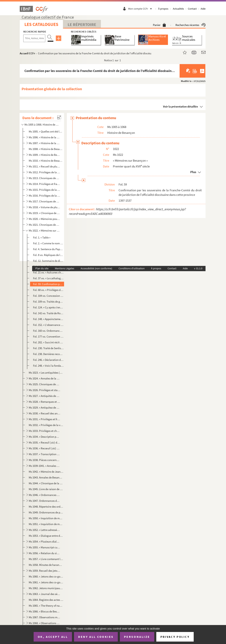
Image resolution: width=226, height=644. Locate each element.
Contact (192, 9)
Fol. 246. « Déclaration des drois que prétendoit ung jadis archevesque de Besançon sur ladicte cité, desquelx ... (48, 360)
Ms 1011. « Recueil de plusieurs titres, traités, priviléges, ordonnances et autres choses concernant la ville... (45, 166)
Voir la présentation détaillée (181, 106)
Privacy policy (175, 637)
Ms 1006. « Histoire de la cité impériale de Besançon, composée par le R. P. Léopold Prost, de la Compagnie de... (45, 137)
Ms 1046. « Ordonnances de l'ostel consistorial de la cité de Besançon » (45, 495)
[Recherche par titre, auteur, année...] (34, 38)
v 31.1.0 (198, 268)
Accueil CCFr (27, 53)
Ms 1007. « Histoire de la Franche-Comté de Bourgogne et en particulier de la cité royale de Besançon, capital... (45, 143)
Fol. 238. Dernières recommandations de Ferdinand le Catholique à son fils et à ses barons (48, 354)
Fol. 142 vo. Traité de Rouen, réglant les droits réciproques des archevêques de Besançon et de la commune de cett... (48, 313)
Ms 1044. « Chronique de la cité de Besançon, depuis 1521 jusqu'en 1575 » (46, 483)
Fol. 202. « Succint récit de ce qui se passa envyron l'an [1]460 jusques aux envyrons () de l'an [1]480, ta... (48, 342)
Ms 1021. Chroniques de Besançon (45, 225)
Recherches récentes (190, 25)
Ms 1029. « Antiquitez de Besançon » (45, 408)
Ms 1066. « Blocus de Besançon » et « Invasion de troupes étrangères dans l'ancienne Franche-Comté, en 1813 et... (45, 611)
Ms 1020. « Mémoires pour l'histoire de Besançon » (45, 219)
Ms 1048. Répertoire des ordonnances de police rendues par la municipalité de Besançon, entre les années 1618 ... (46, 507)
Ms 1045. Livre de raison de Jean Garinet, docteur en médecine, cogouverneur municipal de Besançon (46, 489)
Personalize (137, 637)
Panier (159, 25)
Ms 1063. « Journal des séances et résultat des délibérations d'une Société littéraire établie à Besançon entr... (45, 594)
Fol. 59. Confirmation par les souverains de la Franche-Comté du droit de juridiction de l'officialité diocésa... (48, 284)
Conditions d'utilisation (132, 268)
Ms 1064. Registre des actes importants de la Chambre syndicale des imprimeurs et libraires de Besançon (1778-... (46, 600)
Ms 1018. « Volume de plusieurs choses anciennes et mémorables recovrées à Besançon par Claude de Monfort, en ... (45, 207)
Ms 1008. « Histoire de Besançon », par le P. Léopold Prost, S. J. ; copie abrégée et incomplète (46, 149)
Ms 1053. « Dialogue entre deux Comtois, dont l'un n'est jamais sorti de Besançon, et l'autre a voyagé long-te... (46, 536)
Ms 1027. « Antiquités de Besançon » (45, 396)
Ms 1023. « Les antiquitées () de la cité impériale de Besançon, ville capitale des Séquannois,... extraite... (46, 373)
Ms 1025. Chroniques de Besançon (45, 384)
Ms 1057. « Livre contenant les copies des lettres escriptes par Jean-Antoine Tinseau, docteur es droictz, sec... (46, 559)
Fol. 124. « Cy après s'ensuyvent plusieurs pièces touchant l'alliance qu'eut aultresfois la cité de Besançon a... (48, 307)
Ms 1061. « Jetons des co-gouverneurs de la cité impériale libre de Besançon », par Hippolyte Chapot (46, 582)
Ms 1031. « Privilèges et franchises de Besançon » (45, 419)
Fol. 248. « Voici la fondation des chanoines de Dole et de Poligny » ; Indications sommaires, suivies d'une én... (48, 366)
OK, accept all (53, 637)
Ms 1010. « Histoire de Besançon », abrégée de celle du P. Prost (46, 161)
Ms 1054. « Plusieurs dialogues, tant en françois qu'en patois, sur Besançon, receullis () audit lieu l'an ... (45, 541)
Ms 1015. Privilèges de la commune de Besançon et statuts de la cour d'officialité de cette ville (45, 190)
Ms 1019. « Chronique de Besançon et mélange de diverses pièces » (45, 213)
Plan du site (42, 268)
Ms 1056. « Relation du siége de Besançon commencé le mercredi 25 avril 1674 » (45, 553)
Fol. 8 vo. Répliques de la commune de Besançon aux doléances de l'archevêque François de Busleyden (48, 255)
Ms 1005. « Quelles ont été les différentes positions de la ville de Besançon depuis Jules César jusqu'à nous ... (46, 131)
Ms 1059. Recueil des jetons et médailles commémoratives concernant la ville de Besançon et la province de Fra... (45, 571)
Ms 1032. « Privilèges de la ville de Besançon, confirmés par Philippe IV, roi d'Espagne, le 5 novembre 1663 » (46, 425)
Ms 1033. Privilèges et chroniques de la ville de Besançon (45, 431)
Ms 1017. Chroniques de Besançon (45, 201)
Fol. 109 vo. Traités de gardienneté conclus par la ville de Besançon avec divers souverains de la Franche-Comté (48, 302)
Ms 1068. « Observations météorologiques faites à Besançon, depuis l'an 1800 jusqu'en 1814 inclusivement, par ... (45, 623)
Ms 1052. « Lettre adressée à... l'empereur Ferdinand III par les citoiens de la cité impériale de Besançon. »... (45, 530)
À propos (163, 9)
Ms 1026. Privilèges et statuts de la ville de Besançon (45, 390)
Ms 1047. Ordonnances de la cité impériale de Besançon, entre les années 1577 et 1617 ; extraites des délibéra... (45, 501)
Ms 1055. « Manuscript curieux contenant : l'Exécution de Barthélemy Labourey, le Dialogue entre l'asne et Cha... (45, 547)
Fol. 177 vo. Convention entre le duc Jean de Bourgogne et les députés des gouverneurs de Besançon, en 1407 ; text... (48, 336)
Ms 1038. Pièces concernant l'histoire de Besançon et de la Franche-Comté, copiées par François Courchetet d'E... (45, 460)
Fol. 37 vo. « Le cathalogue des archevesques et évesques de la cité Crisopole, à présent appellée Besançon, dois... (48, 278)
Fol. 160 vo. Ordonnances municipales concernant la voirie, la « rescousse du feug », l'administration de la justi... (48, 331)
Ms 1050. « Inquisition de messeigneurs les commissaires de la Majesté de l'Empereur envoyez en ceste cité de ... (46, 518)
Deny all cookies (96, 637)
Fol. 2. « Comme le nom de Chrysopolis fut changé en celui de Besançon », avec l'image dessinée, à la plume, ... (48, 243)
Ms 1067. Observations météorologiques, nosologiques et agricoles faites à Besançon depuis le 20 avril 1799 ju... (45, 617)
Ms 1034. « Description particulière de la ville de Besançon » (45, 437)
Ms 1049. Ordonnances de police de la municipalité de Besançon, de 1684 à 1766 (46, 512)
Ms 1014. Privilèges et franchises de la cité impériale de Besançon (45, 184)
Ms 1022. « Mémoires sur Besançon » (45, 230)
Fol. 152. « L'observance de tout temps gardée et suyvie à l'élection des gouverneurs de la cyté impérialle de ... (48, 325)
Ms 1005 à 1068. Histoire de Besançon (42, 124)
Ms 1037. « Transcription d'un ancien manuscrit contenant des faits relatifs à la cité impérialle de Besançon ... (45, 454)
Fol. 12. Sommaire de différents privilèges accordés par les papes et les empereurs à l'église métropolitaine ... (48, 261)
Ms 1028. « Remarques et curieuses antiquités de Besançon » (45, 402)
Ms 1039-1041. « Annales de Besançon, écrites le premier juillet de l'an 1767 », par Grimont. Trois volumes (45, 466)
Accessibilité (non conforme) (96, 268)
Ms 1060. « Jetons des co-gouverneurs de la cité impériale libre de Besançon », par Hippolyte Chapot (46, 576)
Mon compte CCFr (141, 9)
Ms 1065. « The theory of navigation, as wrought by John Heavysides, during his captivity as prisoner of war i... (46, 606)
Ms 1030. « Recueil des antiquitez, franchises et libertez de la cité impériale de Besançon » (45, 413)
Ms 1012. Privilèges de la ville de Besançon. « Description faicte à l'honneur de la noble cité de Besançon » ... (45, 172)
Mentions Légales (65, 268)
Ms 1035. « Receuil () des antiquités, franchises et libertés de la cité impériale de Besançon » (45, 442)
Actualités (178, 9)
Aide (203, 9)
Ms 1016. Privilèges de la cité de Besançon (45, 196)
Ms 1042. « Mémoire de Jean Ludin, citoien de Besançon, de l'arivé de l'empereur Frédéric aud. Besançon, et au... (46, 472)
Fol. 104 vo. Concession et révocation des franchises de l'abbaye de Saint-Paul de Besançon (48, 296)
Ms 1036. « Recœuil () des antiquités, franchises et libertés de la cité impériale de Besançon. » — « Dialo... (45, 448)
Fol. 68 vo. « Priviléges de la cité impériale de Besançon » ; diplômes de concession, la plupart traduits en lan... (48, 290)
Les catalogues (41, 24)
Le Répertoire (82, 24)
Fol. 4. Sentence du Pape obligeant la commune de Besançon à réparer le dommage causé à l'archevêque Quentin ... (48, 249)
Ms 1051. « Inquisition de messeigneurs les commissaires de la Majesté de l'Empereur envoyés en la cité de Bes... (46, 524)
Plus (193, 172)
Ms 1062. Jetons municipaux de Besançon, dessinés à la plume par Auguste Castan (46, 588)
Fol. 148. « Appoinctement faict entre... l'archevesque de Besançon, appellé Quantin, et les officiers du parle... (48, 319)
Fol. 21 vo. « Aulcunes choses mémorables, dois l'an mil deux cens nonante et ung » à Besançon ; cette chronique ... (48, 272)
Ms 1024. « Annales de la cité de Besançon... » (45, 378)
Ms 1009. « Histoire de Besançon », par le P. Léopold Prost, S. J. (45, 155)
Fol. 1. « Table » (42, 237)
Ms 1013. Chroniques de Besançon (45, 178)
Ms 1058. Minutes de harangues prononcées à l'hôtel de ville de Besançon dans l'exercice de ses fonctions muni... (46, 565)
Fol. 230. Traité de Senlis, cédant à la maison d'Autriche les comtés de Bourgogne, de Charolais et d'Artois (48, 348)
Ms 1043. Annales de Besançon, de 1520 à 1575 (46, 477)
